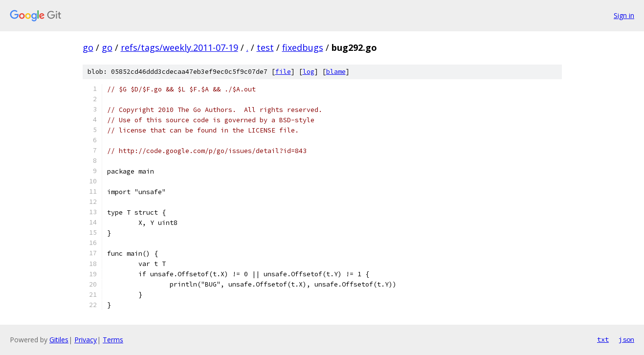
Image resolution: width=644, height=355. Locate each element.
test (265, 47)
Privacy (86, 340)
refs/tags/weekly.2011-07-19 (179, 47)
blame (336, 72)
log (309, 72)
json (626, 339)
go (88, 47)
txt (603, 339)
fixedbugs (303, 47)
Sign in (624, 15)
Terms (113, 340)
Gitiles (59, 340)
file (283, 72)
